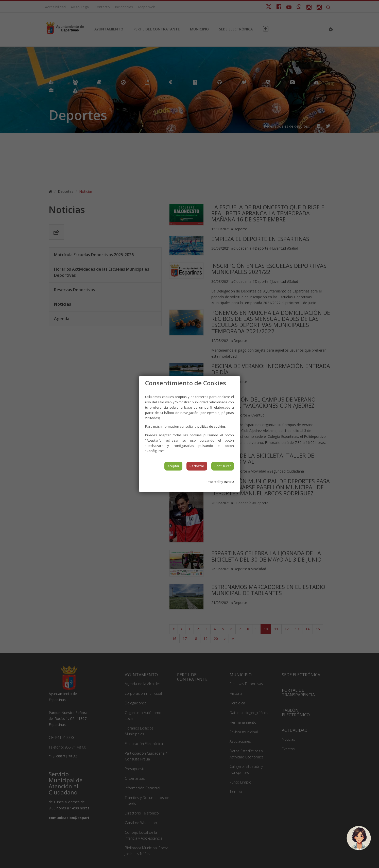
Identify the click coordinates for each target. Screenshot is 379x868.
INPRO (229, 482)
